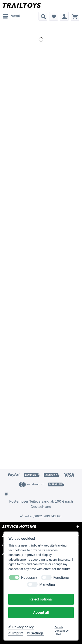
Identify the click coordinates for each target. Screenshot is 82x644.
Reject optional (41, 599)
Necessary (29, 578)
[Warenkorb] (75, 16)
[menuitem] (11, 16)
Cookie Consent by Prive (62, 631)
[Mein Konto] (64, 16)
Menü (11, 16)
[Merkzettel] (54, 16)
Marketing (47, 584)
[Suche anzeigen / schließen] (43, 16)
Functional (61, 578)
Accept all (41, 613)
